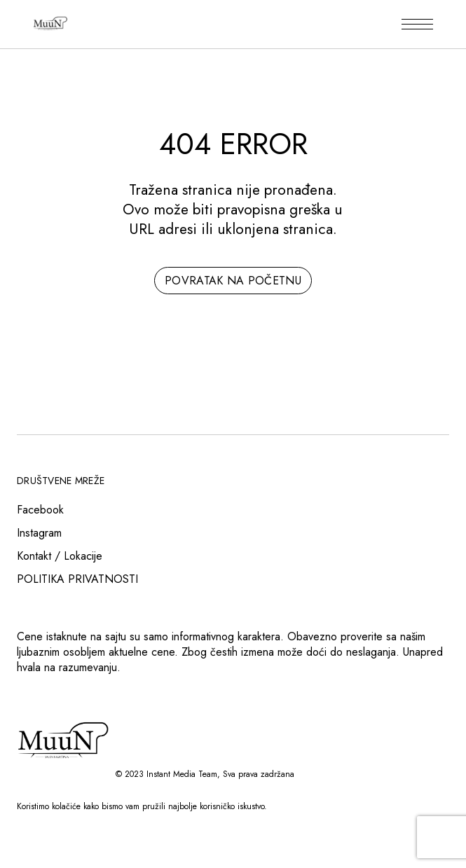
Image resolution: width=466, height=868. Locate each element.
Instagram (39, 533)
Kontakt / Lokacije (60, 556)
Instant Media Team (182, 774)
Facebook (40, 510)
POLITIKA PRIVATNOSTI (77, 579)
